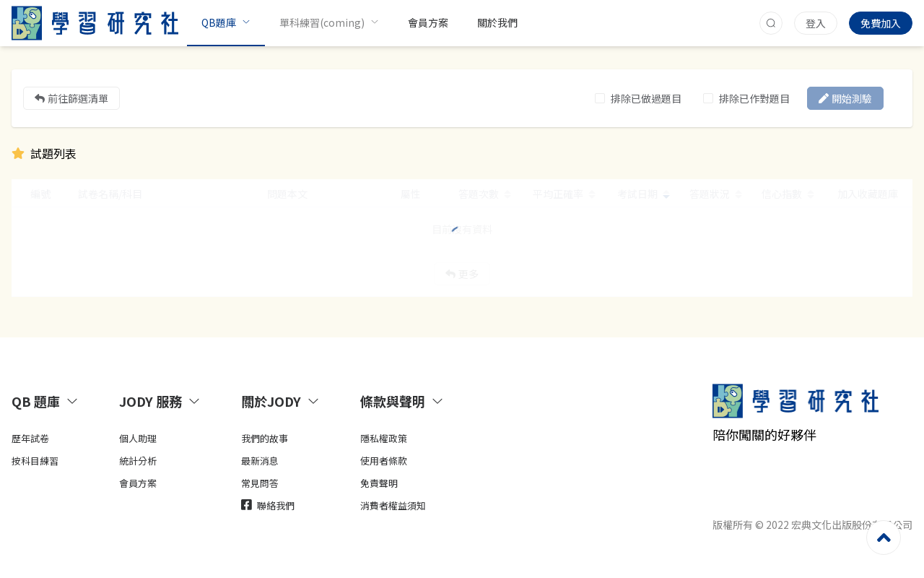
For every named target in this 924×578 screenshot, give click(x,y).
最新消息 (260, 461)
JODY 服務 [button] (160, 401)
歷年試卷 (30, 438)
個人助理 (138, 438)
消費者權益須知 (393, 505)
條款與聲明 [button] (402, 401)
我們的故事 (265, 438)
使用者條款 (384, 461)
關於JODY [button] (280, 401)
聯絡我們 (268, 505)
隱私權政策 (384, 438)
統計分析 (138, 461)
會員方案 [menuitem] (428, 22)
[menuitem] (226, 23)
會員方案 (138, 483)
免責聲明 (379, 483)
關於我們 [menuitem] (497, 22)
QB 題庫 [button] (45, 401)
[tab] (48, 401)
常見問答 (260, 483)
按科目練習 (35, 461)
